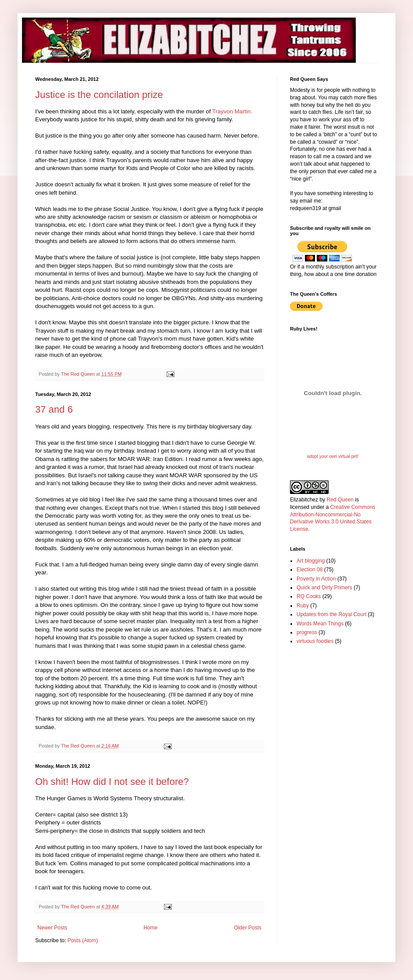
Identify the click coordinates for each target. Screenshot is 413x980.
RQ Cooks (309, 596)
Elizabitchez (304, 500)
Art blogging (311, 561)
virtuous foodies (315, 641)
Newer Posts (52, 928)
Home (151, 928)
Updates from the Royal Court (331, 614)
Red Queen (340, 500)
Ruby (303, 606)
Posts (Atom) (82, 940)
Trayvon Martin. (232, 111)
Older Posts (248, 928)
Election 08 (310, 570)
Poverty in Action (316, 579)
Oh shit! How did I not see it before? (112, 782)
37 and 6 (54, 409)
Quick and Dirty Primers (324, 588)
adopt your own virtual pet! (333, 456)
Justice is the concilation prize (99, 95)
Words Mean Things (320, 624)
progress (307, 632)
